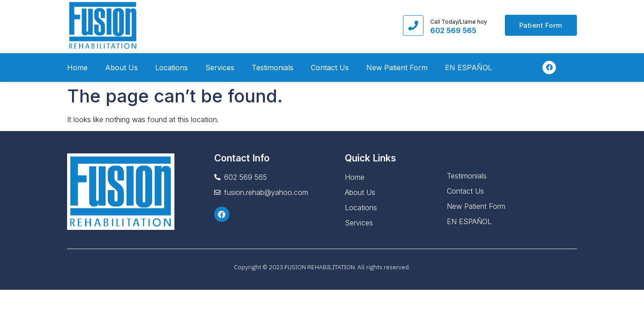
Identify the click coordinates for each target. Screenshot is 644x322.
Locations (172, 68)
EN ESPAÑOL (468, 68)
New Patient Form (397, 68)
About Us (121, 68)
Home (77, 68)
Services (220, 68)
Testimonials (273, 68)
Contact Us (330, 68)
